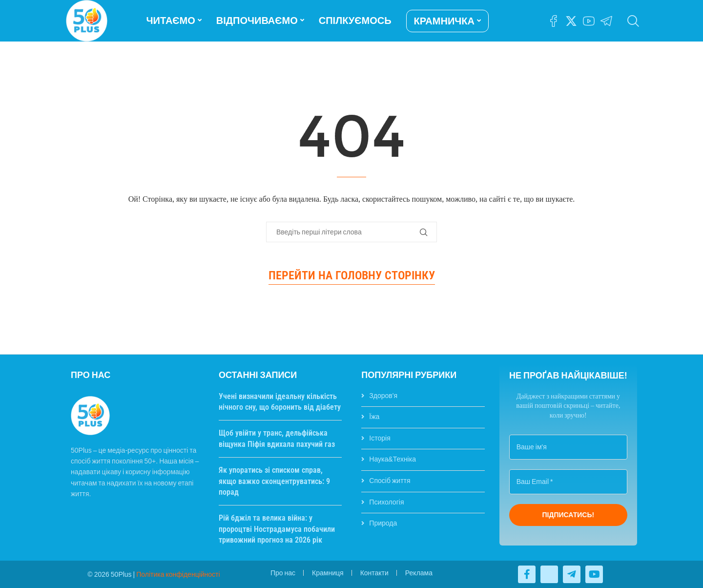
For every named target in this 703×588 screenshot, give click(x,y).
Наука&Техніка (393, 459)
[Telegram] (606, 21)
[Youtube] (589, 21)
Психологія (386, 502)
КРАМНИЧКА (444, 21)
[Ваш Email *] (568, 482)
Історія (380, 438)
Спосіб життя (390, 481)
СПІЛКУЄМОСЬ (355, 21)
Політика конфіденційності (178, 574)
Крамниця (328, 573)
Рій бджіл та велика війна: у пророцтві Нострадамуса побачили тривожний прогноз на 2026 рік (277, 529)
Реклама (419, 573)
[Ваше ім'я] (568, 447)
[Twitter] (571, 21)
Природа (383, 523)
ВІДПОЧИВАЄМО (257, 21)
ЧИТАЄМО (171, 21)
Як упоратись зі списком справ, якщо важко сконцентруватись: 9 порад (274, 481)
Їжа (374, 417)
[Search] (632, 21)
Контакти (374, 573)
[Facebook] (554, 21)
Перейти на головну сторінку (352, 275)
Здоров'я (383, 396)
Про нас (283, 573)
